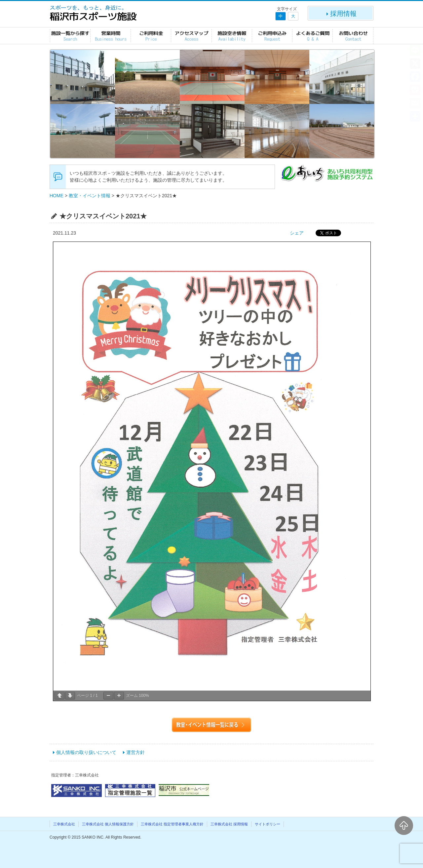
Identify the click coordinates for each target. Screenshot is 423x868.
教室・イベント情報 (90, 196)
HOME (57, 196)
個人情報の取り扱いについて (86, 752)
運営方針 (135, 752)
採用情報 (341, 14)
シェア (297, 233)
